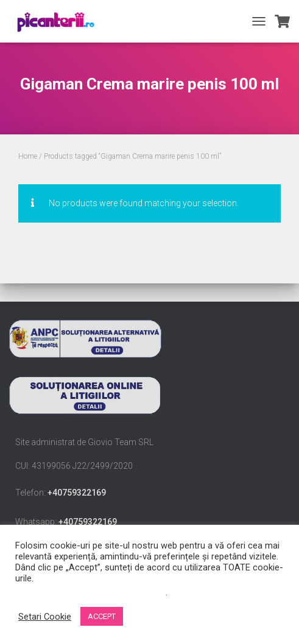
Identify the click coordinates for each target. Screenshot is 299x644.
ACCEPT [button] (102, 616)
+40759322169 (77, 493)
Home (28, 156)
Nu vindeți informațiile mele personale (90, 592)
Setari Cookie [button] (45, 617)
